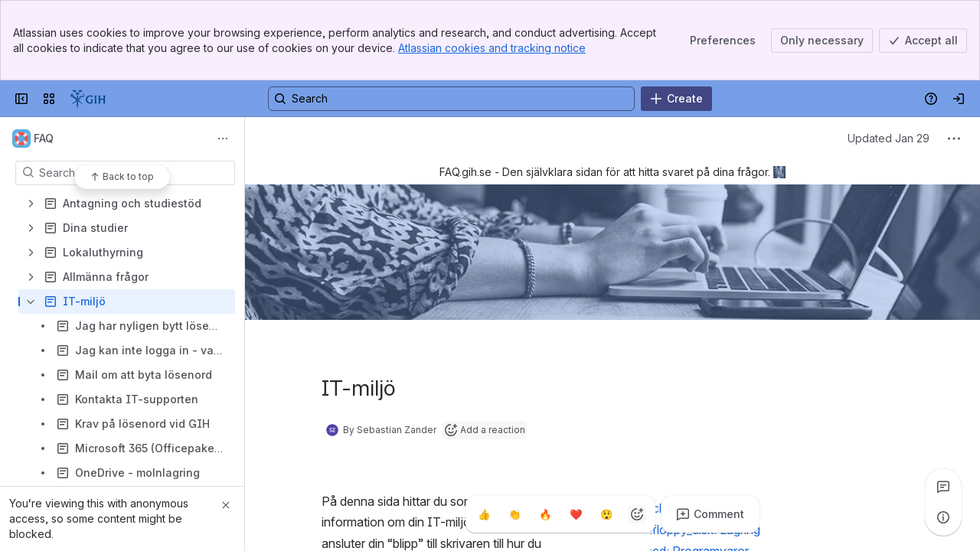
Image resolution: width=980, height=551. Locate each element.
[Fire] (545, 514)
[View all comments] (943, 487)
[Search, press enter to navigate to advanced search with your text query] (451, 99)
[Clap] (514, 514)
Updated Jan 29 (889, 138)
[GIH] (88, 99)
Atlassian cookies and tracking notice (492, 48)
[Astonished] (606, 514)
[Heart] (576, 514)
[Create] (676, 99)
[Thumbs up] (484, 514)
